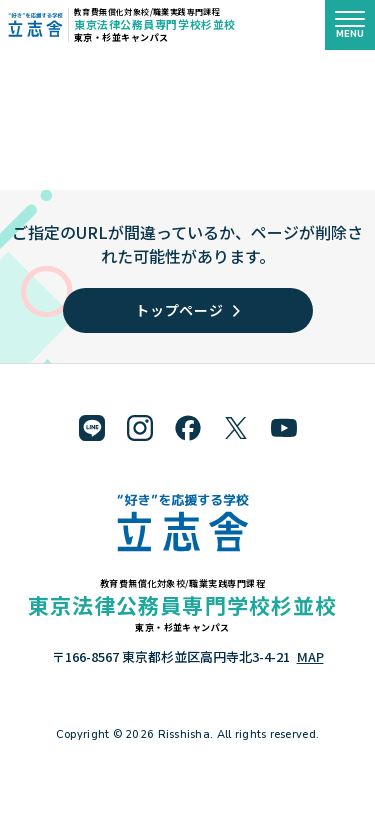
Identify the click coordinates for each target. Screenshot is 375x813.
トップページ (187, 310)
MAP (310, 656)
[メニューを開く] (350, 25)
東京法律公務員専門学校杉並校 (155, 24)
